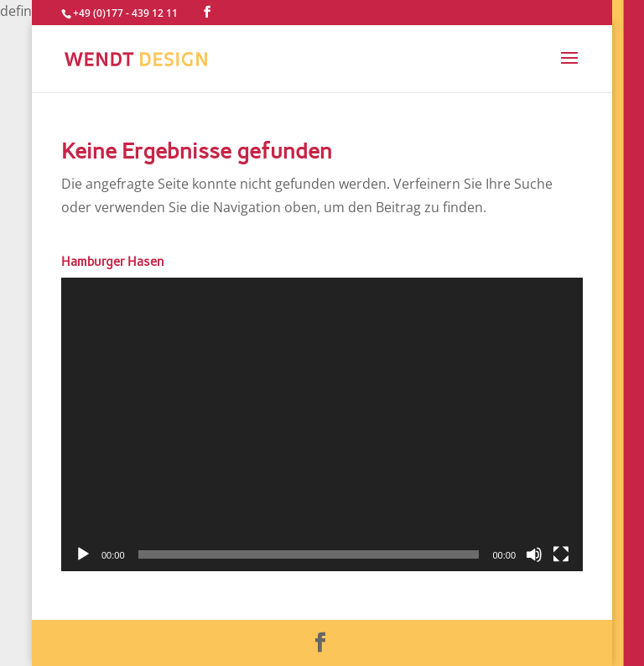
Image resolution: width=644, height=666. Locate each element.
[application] (322, 424)
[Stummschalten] (534, 554)
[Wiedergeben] (83, 554)
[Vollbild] (561, 554)
